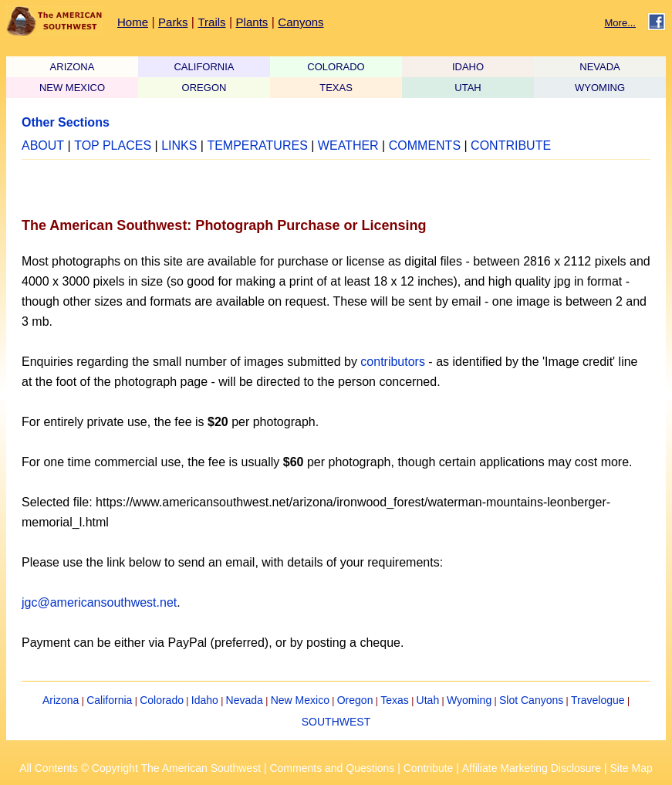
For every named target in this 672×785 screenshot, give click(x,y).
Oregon (355, 700)
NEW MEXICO (72, 88)
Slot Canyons (531, 700)
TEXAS (336, 88)
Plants (252, 22)
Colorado (162, 700)
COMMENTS (425, 145)
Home (133, 22)
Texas (395, 700)
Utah (428, 700)
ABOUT (43, 145)
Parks (173, 22)
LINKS (179, 145)
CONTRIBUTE (511, 145)
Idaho (205, 700)
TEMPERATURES (257, 145)
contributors (393, 362)
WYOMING (600, 88)
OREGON (204, 88)
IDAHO (468, 67)
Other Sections (66, 122)
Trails (211, 22)
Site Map (631, 768)
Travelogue (598, 700)
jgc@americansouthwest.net (99, 602)
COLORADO (336, 67)
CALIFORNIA (204, 67)
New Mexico (300, 700)
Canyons (301, 22)
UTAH (468, 88)
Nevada (245, 700)
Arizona (61, 700)
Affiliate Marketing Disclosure (532, 768)
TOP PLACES (113, 145)
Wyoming (469, 700)
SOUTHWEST (336, 722)
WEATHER (348, 145)
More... (620, 23)
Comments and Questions (332, 768)
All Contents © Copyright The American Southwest (140, 768)
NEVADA (600, 67)
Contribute (429, 768)
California (109, 700)
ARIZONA (73, 67)
